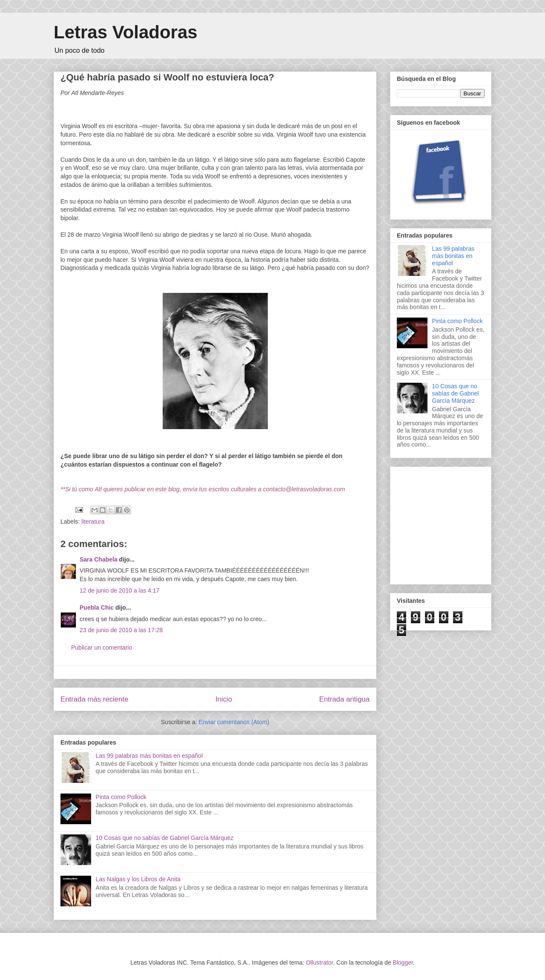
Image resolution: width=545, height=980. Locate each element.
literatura (93, 522)
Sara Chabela (99, 559)
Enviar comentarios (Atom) (234, 722)
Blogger (403, 963)
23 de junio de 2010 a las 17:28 (121, 630)
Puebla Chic (97, 607)
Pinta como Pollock (121, 797)
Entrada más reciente (95, 699)
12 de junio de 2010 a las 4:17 (120, 590)
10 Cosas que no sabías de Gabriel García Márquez (165, 838)
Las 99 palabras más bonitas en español (149, 756)
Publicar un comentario (102, 648)
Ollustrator (319, 963)
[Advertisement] (461, 523)
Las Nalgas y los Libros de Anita (138, 879)
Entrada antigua (345, 699)
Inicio (224, 699)
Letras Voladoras (126, 32)
